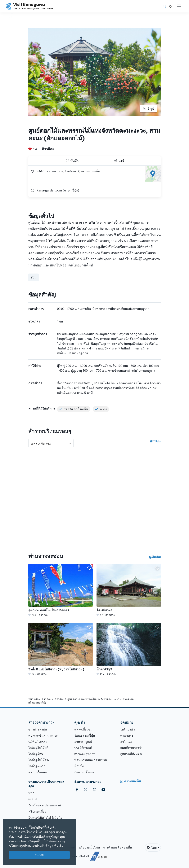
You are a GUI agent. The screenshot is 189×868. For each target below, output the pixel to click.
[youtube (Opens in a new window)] (103, 790)
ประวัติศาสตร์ (83, 748)
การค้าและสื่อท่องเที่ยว (118, 847)
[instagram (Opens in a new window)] (95, 790)
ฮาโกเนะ (126, 742)
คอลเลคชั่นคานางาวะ (43, 735)
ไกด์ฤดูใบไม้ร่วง (39, 760)
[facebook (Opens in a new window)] (77, 790)
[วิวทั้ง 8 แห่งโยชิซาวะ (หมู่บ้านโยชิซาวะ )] (61, 649)
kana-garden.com (49, 190)
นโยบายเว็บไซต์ (89, 847)
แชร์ (119, 161)
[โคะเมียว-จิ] (129, 590)
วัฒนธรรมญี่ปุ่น (85, 735)
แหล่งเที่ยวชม (83, 729)
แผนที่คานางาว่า (131, 748)
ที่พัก (31, 793)
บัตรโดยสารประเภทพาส (45, 805)
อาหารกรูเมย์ (83, 742)
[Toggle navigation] (179, 6)
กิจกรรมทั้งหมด (85, 772)
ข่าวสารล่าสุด (38, 729)
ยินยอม (39, 855)
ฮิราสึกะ (48, 149)
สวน (34, 277)
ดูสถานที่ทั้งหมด (131, 754)
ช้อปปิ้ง (79, 766)
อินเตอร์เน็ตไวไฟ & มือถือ (45, 818)
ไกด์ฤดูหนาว (37, 766)
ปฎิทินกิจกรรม (38, 742)
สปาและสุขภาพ (85, 754)
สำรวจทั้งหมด (38, 772)
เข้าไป (32, 799)
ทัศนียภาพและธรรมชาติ (91, 760)
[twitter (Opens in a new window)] (85, 790)
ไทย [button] (152, 848)
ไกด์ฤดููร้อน (36, 754)
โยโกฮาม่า (128, 729)
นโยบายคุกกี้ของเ (21, 846)
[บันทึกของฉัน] (171, 6)
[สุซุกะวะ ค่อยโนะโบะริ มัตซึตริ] (61, 590)
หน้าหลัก (33, 699)
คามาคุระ (127, 735)
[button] (171, 6)
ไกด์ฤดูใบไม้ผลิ (38, 748)
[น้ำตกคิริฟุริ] (129, 649)
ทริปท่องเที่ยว (37, 811)
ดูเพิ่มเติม (155, 557)
